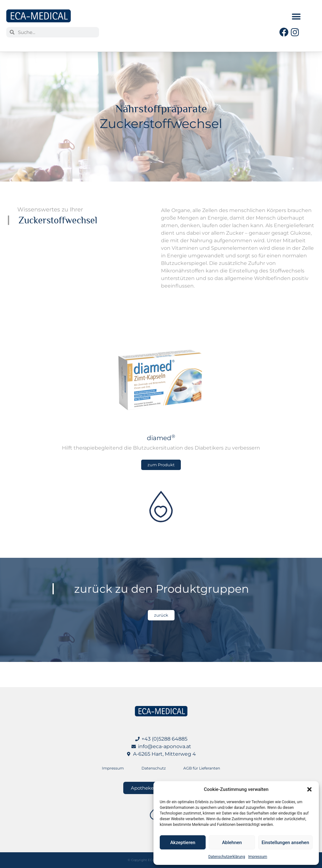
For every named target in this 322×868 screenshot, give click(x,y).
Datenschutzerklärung (227, 857)
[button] (309, 789)
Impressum (258, 857)
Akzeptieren (183, 843)
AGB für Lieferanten (202, 768)
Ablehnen (232, 843)
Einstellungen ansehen (285, 843)
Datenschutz (154, 768)
